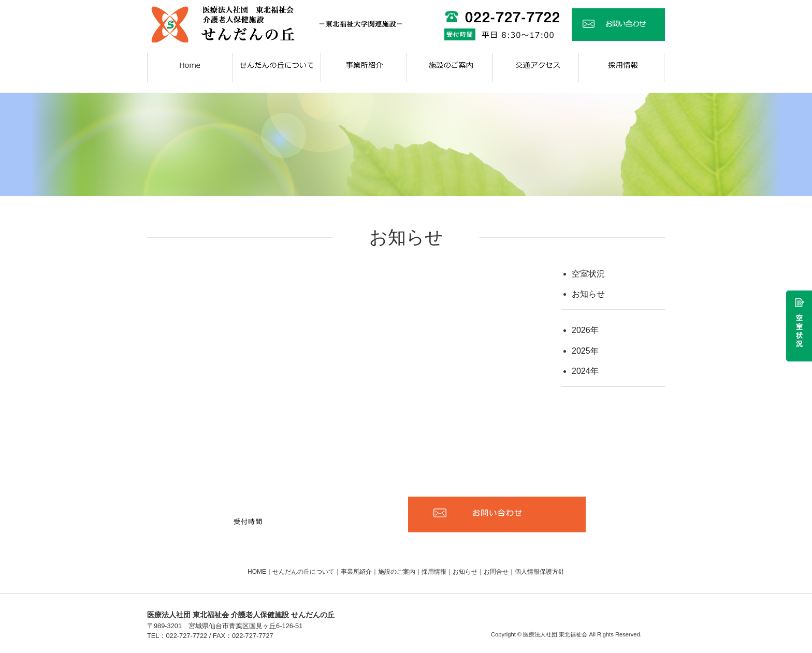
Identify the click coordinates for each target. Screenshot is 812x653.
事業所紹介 (356, 572)
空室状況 (588, 274)
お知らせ (588, 294)
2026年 (585, 330)
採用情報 (434, 572)
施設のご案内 (397, 572)
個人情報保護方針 (540, 572)
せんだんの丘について (303, 572)
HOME (257, 572)
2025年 (585, 351)
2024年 (585, 371)
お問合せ (496, 572)
